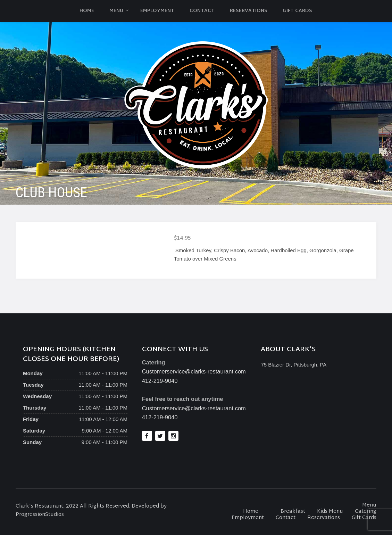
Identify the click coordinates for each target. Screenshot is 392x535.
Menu (116, 11)
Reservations (249, 11)
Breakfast (293, 512)
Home (87, 11)
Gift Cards (297, 11)
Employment (157, 11)
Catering (366, 512)
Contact (202, 11)
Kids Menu (330, 512)
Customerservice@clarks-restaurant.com (194, 371)
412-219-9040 (160, 381)
